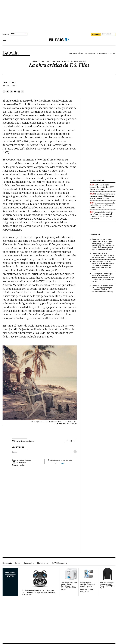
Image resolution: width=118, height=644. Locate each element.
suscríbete (96, 34)
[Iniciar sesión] (108, 34)
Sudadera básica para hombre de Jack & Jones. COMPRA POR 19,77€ (107, 585)
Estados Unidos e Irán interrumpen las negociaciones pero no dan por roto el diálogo (103, 255)
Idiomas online (43, 563)
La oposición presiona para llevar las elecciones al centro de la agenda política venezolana (101, 215)
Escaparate (7, 563)
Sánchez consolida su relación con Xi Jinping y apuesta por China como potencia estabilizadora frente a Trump (102, 289)
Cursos (18, 563)
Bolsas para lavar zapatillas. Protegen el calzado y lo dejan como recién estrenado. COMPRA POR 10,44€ (88, 587)
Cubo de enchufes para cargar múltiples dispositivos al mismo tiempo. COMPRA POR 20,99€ (69, 586)
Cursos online (29, 563)
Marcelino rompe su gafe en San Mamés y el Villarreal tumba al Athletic (102, 205)
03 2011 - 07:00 (10, 86)
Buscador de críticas (76, 53)
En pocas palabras (91, 53)
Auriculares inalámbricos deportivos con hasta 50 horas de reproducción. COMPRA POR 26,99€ (39, 593)
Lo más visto (95, 234)
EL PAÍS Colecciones (59, 563)
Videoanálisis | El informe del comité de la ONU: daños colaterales (102, 187)
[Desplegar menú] (4, 40)
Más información (18, 465)
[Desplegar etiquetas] (75, 452)
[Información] (85, 61)
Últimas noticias (97, 181)
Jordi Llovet (9, 83)
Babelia (11, 53)
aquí (63, 463)
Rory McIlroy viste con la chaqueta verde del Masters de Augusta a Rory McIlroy (103, 196)
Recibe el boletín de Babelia (25, 441)
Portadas (112, 53)
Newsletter (103, 53)
